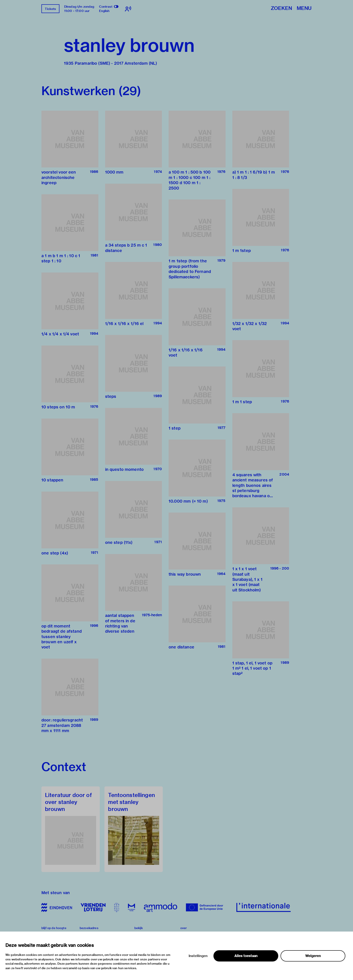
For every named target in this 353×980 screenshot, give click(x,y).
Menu (304, 8)
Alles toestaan (246, 956)
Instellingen (198, 956)
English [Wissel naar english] (104, 11)
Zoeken (281, 8)
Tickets (50, 9)
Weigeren (313, 956)
